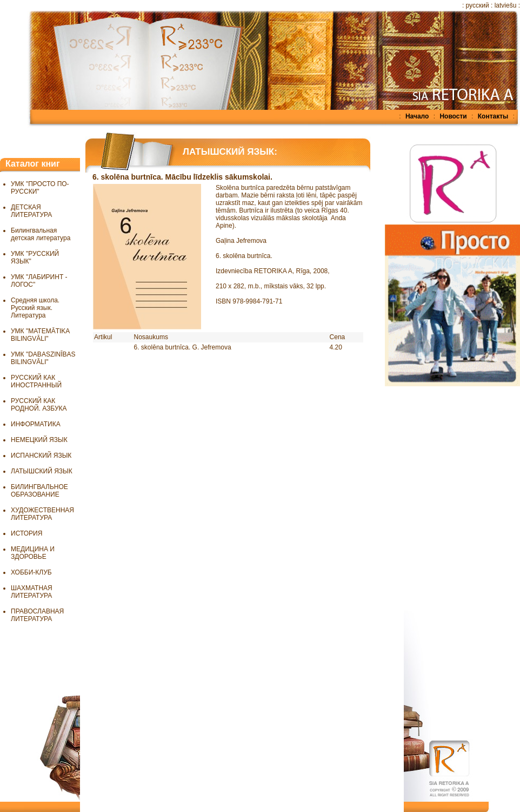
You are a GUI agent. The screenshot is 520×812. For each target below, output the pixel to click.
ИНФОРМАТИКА (36, 424)
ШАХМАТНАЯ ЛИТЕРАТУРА (32, 592)
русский (478, 5)
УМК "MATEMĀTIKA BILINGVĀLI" (40, 335)
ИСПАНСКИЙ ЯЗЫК (41, 455)
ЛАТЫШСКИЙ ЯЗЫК (42, 471)
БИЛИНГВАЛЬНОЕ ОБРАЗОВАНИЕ (39, 491)
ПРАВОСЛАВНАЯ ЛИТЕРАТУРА (37, 615)
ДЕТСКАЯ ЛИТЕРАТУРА (31, 211)
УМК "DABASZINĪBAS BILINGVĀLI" (43, 358)
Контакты (493, 116)
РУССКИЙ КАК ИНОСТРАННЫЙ (36, 381)
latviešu (506, 5)
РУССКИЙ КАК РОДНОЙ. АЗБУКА (39, 405)
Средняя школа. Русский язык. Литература (35, 308)
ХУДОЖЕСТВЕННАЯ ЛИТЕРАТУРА (42, 514)
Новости (453, 116)
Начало (417, 116)
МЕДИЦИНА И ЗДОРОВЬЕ (33, 553)
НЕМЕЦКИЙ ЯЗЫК (39, 440)
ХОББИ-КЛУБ (31, 572)
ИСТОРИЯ (26, 533)
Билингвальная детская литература (41, 234)
